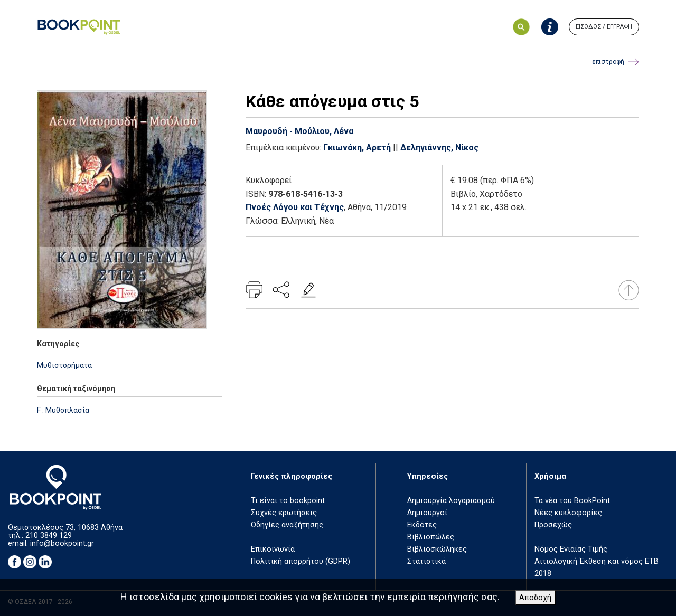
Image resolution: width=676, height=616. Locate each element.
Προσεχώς (553, 525)
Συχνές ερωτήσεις (284, 513)
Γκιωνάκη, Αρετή (357, 148)
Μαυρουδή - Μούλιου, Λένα (299, 131)
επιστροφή (616, 62)
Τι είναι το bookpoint (288, 501)
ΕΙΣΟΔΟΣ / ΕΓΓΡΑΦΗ (604, 27)
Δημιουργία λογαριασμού (451, 501)
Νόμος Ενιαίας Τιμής (571, 549)
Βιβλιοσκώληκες (437, 549)
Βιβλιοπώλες (431, 537)
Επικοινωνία (273, 549)
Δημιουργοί (427, 513)
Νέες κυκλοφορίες (568, 513)
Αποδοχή (535, 598)
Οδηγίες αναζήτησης (287, 525)
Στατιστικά (426, 561)
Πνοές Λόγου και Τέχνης (295, 207)
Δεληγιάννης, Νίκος (439, 148)
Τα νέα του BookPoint (572, 501)
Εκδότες (422, 525)
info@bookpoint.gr (62, 543)
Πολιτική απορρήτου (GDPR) (301, 561)
